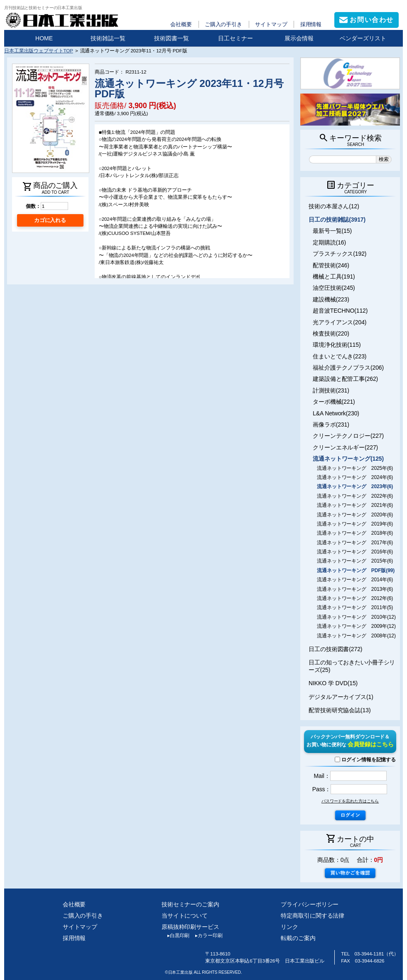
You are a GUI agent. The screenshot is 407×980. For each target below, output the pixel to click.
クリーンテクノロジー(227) (348, 436)
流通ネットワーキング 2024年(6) (355, 477)
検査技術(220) (331, 333)
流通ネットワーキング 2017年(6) (355, 543)
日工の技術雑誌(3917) (337, 220)
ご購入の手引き (223, 24)
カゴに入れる (50, 220)
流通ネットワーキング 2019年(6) (355, 524)
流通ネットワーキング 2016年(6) (355, 552)
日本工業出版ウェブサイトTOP (39, 51)
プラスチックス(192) (340, 254)
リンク (289, 927)
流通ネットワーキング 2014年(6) (355, 580)
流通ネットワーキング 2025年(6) (355, 468)
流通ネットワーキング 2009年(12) (356, 626)
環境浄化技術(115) (337, 345)
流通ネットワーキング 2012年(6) (355, 598)
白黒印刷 (175, 936)
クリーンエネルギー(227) (345, 447)
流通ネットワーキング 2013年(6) (355, 589)
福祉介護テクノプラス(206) (348, 368)
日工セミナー (235, 38)
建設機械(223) (331, 299)
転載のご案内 (298, 938)
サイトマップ (271, 24)
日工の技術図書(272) (335, 649)
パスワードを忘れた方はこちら (350, 801)
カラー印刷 (206, 936)
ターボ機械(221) (334, 402)
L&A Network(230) (336, 413)
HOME (44, 38)
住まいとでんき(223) (340, 356)
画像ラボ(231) (331, 425)
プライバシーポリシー (310, 904)
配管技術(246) (331, 265)
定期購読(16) (329, 242)
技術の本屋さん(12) (334, 206)
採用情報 (311, 24)
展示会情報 (299, 38)
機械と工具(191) (334, 276)
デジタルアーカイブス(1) (341, 697)
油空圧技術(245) (334, 288)
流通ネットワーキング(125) (348, 459)
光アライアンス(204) (340, 322)
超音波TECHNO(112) (340, 311)
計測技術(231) (331, 390)
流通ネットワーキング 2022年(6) (355, 496)
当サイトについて (185, 916)
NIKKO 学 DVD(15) (333, 683)
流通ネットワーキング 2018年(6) (355, 533)
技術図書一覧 (172, 38)
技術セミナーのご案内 (190, 904)
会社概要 (181, 24)
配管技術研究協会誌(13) (340, 710)
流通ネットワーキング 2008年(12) (356, 636)
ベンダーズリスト (363, 38)
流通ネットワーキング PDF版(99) (356, 570)
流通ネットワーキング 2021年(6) (355, 505)
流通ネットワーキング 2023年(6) (355, 486)
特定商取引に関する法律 (313, 916)
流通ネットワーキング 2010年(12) (356, 617)
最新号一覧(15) (332, 231)
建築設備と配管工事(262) (345, 379)
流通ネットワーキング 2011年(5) (355, 607)
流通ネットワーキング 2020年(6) (355, 515)
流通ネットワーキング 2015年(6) (355, 561)
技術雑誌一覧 (108, 38)
